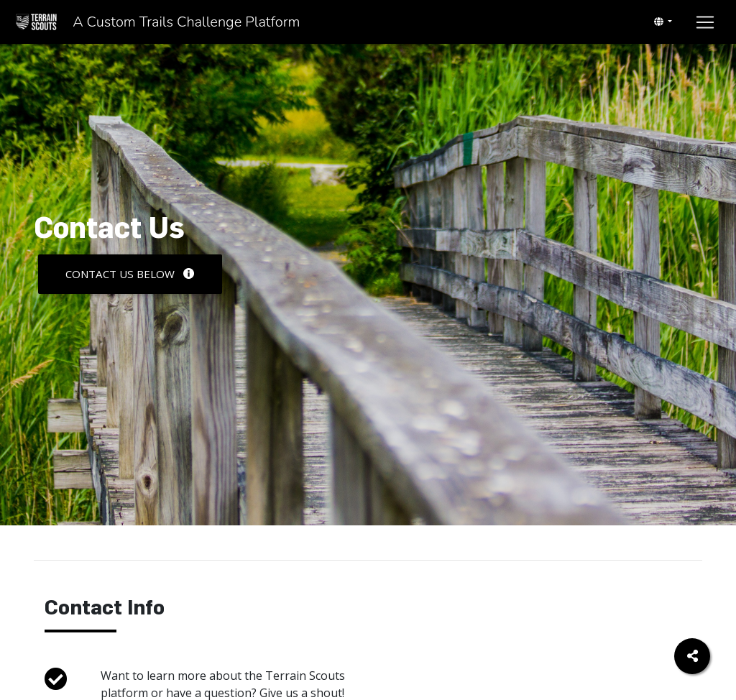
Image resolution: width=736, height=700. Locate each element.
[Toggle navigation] (663, 25)
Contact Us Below (130, 274)
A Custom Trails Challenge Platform (229, 25)
